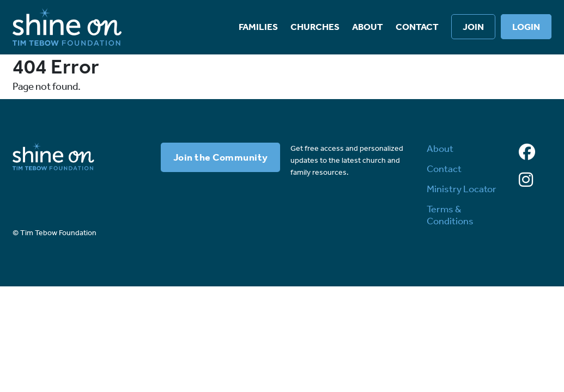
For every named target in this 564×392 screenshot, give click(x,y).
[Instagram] (526, 180)
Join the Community (221, 157)
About (368, 27)
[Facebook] (527, 152)
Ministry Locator (462, 189)
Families (258, 27)
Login (526, 27)
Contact (417, 27)
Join (473, 27)
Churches (315, 27)
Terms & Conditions (450, 215)
